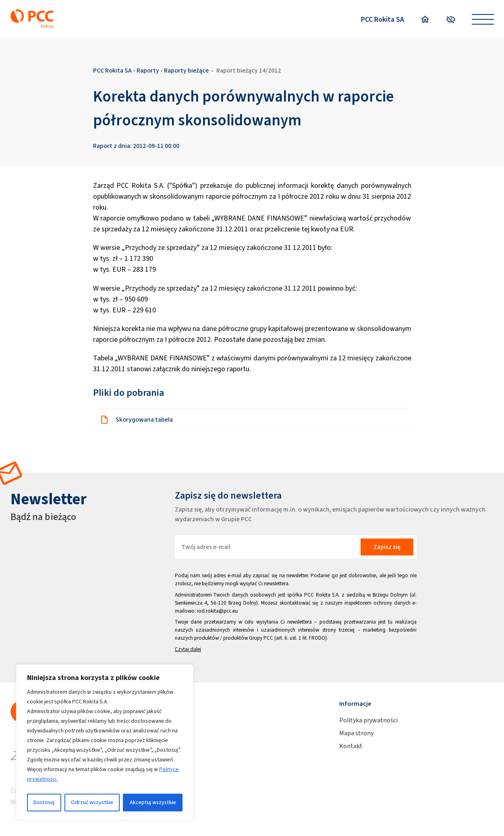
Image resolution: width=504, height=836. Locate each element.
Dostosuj (44, 802)
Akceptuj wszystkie (153, 802)
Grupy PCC (261, 638)
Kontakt (351, 746)
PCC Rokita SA (383, 19)
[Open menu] (483, 20)
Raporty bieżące (186, 70)
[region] (105, 742)
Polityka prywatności (368, 720)
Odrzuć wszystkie (92, 802)
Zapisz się (387, 547)
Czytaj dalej (188, 649)
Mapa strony (356, 733)
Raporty (148, 70)
